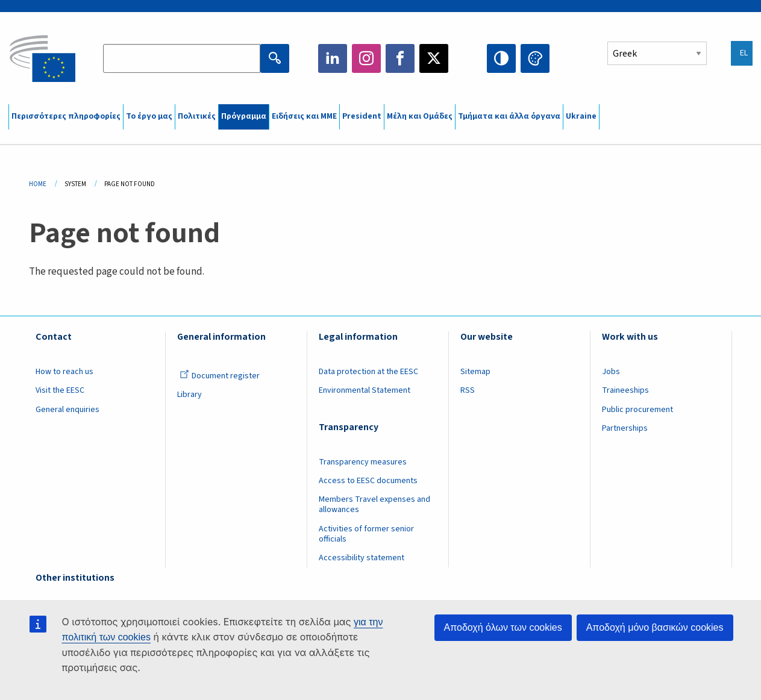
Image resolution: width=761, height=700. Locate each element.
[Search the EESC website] (182, 58)
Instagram (366, 58)
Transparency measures (363, 462)
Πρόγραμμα (244, 116)
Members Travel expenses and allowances (374, 505)
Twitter (434, 58)
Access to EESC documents (368, 481)
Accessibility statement (362, 558)
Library (189, 395)
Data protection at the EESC (368, 372)
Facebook (400, 58)
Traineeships (625, 390)
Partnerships (625, 428)
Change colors (535, 58)
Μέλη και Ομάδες (420, 116)
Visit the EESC (60, 390)
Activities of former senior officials (366, 534)
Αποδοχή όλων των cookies (503, 627)
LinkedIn (333, 58)
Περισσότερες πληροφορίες (66, 116)
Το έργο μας (149, 116)
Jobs (611, 372)
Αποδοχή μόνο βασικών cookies (655, 627)
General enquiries (67, 410)
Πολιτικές (197, 116)
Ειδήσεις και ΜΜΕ (304, 116)
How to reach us (64, 372)
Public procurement (637, 410)
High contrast (501, 58)
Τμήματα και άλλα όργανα (509, 116)
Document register (220, 376)
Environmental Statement (365, 390)
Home (38, 184)
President (362, 116)
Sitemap (475, 372)
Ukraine (581, 116)
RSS (468, 390)
